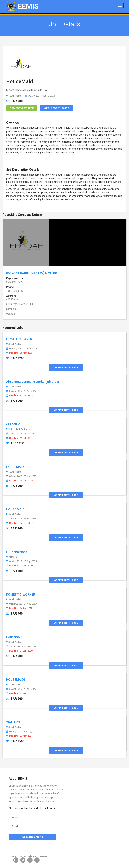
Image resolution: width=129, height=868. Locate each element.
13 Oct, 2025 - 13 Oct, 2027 (21, 434)
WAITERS (13, 722)
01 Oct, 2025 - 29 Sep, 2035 (21, 561)
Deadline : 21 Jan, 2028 (19, 651)
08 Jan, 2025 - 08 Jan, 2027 (21, 476)
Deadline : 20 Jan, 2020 (19, 566)
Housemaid (14, 637)
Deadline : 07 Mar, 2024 (19, 736)
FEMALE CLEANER (19, 339)
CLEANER (13, 424)
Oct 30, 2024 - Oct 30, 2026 (40, 96)
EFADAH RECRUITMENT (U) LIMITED (32, 273)
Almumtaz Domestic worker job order (33, 382)
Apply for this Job (57, 108)
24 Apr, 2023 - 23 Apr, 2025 (21, 519)
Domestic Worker (22, 108)
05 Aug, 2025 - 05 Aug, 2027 (22, 732)
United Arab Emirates (18, 429)
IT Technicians (17, 552)
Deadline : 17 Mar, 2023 (19, 693)
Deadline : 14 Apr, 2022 (19, 608)
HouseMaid (20, 81)
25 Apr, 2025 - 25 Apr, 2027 (21, 391)
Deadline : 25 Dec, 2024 (20, 395)
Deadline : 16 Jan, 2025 (19, 481)
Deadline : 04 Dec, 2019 (20, 523)
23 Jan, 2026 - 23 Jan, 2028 (21, 646)
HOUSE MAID (15, 509)
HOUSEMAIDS (16, 680)
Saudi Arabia (14, 96)
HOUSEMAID (15, 467)
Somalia (11, 557)
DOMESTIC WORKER (21, 594)
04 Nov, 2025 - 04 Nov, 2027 (21, 604)
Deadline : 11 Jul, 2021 (19, 438)
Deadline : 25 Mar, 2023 (19, 353)
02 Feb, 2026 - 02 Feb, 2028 (21, 349)
